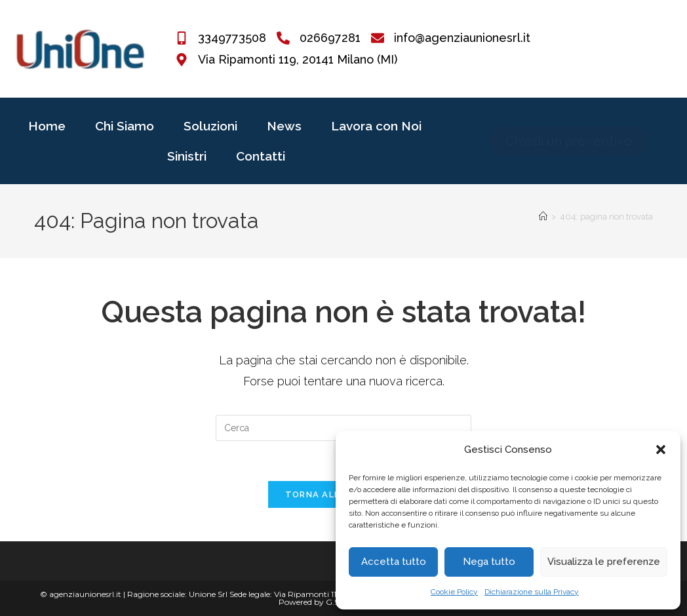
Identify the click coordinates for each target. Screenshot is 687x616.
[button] (661, 450)
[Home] (543, 217)
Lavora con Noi (376, 126)
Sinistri (187, 156)
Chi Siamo (125, 126)
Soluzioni (210, 126)
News (284, 126)
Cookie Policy (454, 592)
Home (47, 126)
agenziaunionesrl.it (85, 594)
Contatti (261, 156)
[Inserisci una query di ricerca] (343, 428)
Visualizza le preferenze (604, 562)
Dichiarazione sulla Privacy (532, 592)
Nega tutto (489, 562)
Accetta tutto (394, 562)
